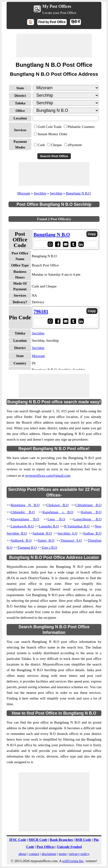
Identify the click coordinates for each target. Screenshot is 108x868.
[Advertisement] (54, 46)
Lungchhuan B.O (87, 519)
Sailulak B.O (42, 533)
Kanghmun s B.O (58, 512)
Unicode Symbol (69, 847)
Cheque (56, 145)
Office (20, 111)
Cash (41, 145)
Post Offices (46, 847)
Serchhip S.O (67, 533)
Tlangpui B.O (27, 548)
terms (63, 854)
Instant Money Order (53, 134)
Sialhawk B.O (21, 540)
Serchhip (40, 193)
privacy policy (79, 854)
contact (34, 854)
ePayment (75, 145)
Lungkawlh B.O (22, 526)
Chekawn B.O (58, 505)
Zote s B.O (49, 548)
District (20, 96)
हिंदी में (75, 22)
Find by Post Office (52, 22)
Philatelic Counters (81, 127)
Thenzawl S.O (71, 540)
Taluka (20, 103)
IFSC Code (18, 840)
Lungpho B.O (49, 526)
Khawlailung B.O (25, 519)
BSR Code (83, 840)
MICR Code (38, 840)
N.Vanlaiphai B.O (77, 526)
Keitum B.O (91, 512)
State (20, 88)
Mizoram (24, 193)
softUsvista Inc (73, 861)
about (23, 854)
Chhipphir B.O (23, 512)
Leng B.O (56, 519)
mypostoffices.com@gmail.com (48, 476)
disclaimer (49, 854)
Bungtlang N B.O (78, 193)
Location (20, 118)
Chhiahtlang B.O (88, 505)
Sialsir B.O (46, 540)
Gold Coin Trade (50, 127)
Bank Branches (61, 840)
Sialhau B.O (92, 533)
